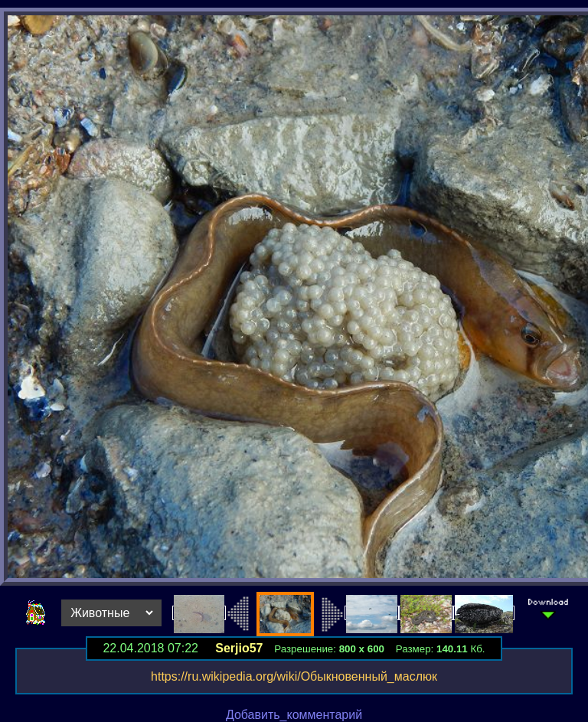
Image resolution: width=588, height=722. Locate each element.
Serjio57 (239, 648)
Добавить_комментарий (294, 715)
